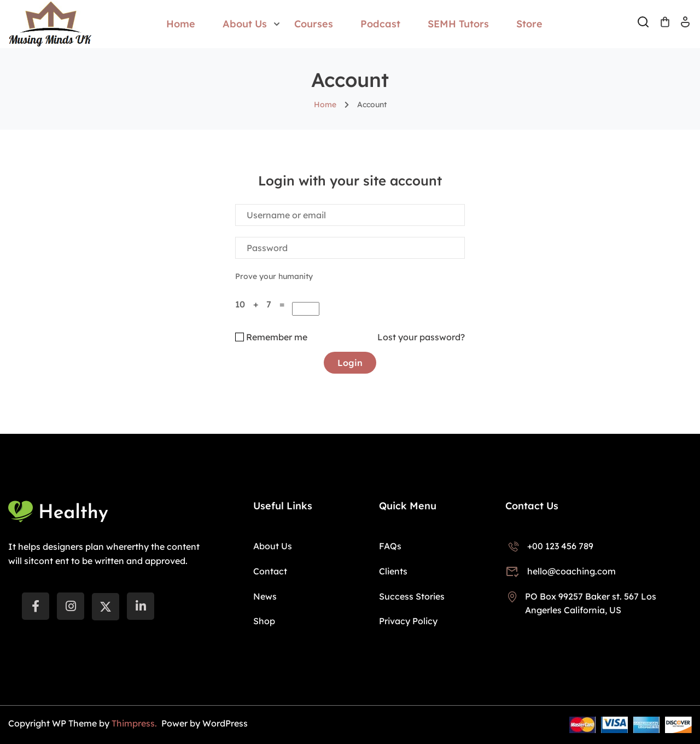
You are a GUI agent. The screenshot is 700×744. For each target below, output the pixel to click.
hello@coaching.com (561, 571)
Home (181, 24)
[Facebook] (36, 606)
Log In (685, 25)
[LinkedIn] (141, 606)
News (265, 596)
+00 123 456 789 (549, 546)
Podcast (380, 24)
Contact (270, 571)
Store (529, 24)
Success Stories (412, 596)
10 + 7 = (262, 304)
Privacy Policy (408, 621)
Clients (393, 571)
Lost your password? (421, 337)
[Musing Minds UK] (50, 23)
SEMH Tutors (458, 24)
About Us (245, 24)
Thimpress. (135, 723)
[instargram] (71, 606)
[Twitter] (106, 607)
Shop (264, 621)
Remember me (271, 337)
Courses (314, 24)
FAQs (390, 546)
